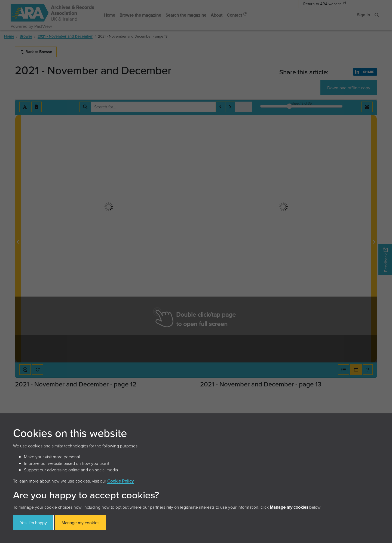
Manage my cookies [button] (80, 523)
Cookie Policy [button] (120, 481)
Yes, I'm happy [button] (33, 523)
